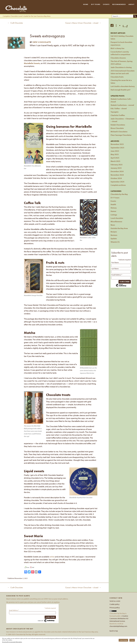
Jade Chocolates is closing (121, 67)
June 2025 (115, 151)
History (114, 208)
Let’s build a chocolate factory (123, 86)
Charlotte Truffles (118, 115)
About (131, 4)
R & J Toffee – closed (119, 108)
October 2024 (116, 178)
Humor (113, 211)
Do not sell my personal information (12, 642)
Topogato (115, 112)
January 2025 (116, 168)
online (52, 557)
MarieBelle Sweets (32, 63)
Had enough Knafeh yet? (120, 90)
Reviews (114, 235)
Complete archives (118, 185)
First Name (115, 262)
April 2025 (115, 158)
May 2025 (115, 154)
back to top (114, 631)
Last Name (115, 269)
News (113, 225)
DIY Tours (96, 4)
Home (86, 4)
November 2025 (117, 144)
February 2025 (117, 165)
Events (106, 4)
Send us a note (115, 601)
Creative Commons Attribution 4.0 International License (119, 618)
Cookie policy (114, 604)
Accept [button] (132, 640)
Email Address (117, 275)
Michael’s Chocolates (119, 132)
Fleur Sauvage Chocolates (121, 135)
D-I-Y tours (115, 198)
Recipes (114, 232)
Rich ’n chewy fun (117, 48)
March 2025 (115, 161)
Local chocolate (117, 218)
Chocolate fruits (117, 77)
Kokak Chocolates (118, 125)
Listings (114, 215)
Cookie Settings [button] (123, 640)
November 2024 (117, 175)
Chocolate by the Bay (119, 194)
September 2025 (117, 148)
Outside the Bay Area (119, 228)
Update (114, 238)
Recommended (119, 4)
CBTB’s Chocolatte (42, 42)
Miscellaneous (116, 221)
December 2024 (117, 171)
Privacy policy (115, 608)
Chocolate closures (118, 58)
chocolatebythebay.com (118, 626)
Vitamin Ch (115, 242)
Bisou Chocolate (117, 128)
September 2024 (117, 182)
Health (113, 204)
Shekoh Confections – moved (122, 105)
